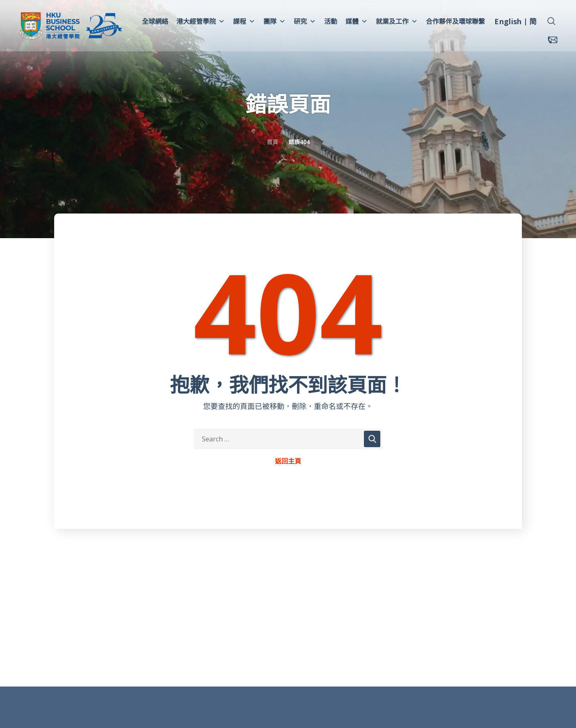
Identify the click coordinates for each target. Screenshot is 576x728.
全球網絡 (155, 21)
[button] (551, 21)
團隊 (274, 21)
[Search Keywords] (288, 439)
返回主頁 (288, 462)
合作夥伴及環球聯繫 (455, 21)
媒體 (357, 21)
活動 (331, 21)
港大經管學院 (201, 21)
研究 (305, 21)
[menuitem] (508, 23)
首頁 (272, 142)
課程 (244, 21)
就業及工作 (397, 21)
